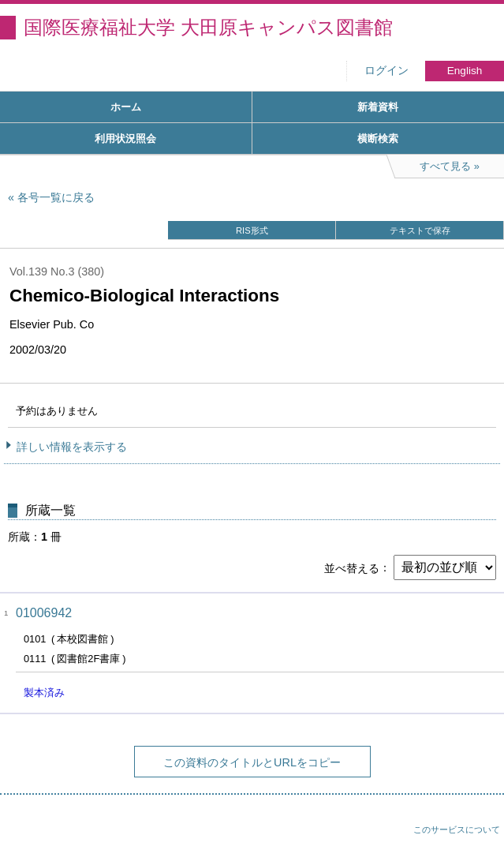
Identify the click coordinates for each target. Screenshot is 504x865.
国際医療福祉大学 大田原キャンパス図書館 (208, 27)
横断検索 (378, 139)
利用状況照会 (125, 139)
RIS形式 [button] (252, 230)
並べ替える (352, 567)
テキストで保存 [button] (420, 230)
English (465, 71)
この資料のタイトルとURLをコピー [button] (252, 762)
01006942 (44, 613)
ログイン (386, 71)
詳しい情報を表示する (72, 447)
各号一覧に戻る (56, 197)
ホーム (126, 107)
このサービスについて (457, 829)
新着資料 (378, 107)
